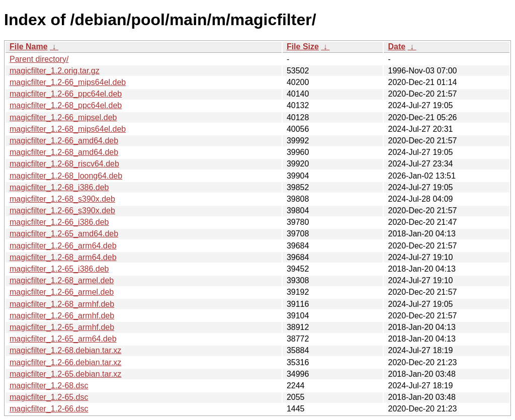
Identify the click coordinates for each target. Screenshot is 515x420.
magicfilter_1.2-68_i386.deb (59, 187)
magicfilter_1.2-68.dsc (49, 386)
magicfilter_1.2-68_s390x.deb (62, 199)
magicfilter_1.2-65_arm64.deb (63, 339)
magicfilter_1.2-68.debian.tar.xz (65, 350)
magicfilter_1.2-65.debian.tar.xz (65, 374)
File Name (29, 47)
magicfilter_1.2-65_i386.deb (59, 269)
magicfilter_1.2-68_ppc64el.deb (66, 105)
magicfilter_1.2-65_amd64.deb (64, 234)
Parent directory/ (39, 59)
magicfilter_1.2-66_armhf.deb (62, 316)
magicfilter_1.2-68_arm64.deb (63, 257)
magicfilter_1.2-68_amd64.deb (64, 152)
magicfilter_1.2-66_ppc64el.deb (66, 94)
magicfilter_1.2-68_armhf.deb (62, 304)
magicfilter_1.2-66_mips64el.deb (68, 82)
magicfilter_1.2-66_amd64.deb (64, 141)
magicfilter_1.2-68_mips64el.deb (68, 129)
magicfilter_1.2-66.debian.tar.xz (65, 362)
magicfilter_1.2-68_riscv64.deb (64, 164)
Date (397, 47)
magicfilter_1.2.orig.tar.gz (55, 71)
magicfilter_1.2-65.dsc (49, 397)
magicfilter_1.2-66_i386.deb (59, 222)
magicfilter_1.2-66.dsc (49, 409)
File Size (303, 47)
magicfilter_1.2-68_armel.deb (62, 280)
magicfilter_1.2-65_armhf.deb (62, 327)
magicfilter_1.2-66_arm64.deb (63, 246)
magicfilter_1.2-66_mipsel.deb (63, 117)
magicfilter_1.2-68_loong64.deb (66, 176)
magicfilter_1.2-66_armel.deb (62, 292)
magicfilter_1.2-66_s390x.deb (62, 211)
